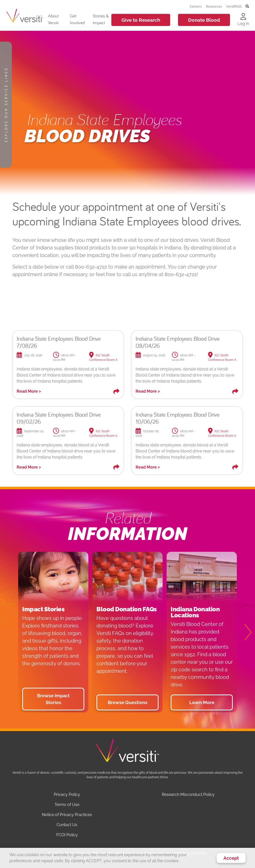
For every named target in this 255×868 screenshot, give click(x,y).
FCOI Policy (67, 835)
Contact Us (67, 825)
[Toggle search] (247, 7)
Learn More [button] (202, 702)
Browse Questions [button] (128, 702)
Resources (214, 6)
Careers (196, 6)
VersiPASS (234, 6)
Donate (204, 20)
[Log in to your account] (243, 17)
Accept (231, 858)
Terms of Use (67, 805)
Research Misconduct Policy (188, 794)
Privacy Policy (67, 794)
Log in (243, 24)
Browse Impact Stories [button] (53, 699)
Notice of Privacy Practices (67, 815)
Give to (141, 20)
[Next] (245, 632)
